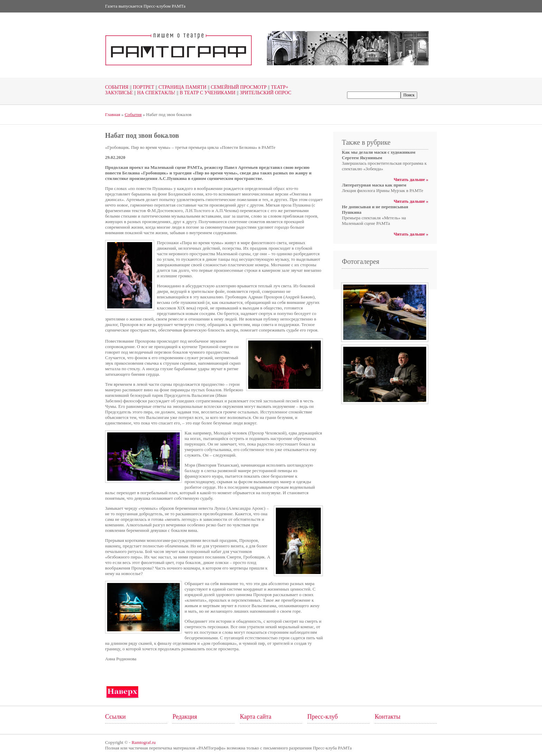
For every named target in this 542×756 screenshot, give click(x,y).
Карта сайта (256, 717)
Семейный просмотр (236, 87)
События (117, 87)
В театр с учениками (205, 93)
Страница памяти (180, 87)
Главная (113, 114)
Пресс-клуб (323, 717)
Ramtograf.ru (144, 742)
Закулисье (119, 93)
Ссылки (115, 717)
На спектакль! (154, 93)
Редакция (185, 717)
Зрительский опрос (263, 93)
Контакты (387, 717)
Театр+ (277, 87)
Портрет (141, 87)
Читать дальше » (411, 179)
